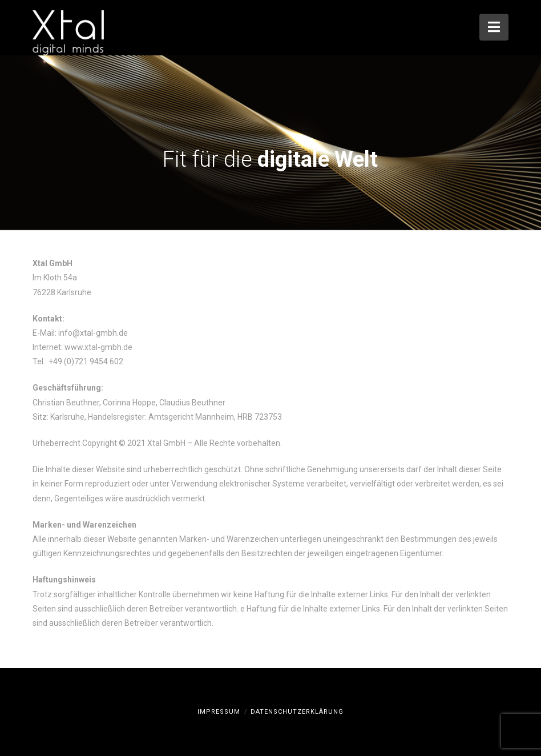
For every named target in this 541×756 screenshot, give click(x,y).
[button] (494, 27)
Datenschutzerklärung (297, 712)
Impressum (219, 712)
